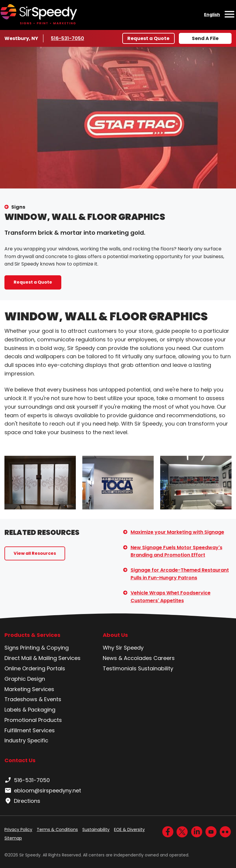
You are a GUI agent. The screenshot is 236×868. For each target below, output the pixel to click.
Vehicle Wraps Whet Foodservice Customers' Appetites (171, 597)
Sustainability (156, 668)
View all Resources (35, 553)
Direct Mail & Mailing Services (42, 658)
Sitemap (13, 838)
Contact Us (20, 760)
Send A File (205, 38)
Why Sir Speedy (123, 648)
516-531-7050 (69, 38)
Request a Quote (148, 38)
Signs (18, 207)
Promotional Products (33, 720)
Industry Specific (26, 740)
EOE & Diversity (129, 829)
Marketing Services (29, 689)
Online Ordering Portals (35, 668)
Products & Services (32, 635)
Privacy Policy (18, 829)
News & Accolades (127, 658)
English (212, 15)
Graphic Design (25, 679)
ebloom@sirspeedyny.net (43, 791)
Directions (22, 801)
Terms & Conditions (57, 829)
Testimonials (120, 668)
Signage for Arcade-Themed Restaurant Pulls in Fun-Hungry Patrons (180, 574)
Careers (164, 658)
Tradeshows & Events (33, 699)
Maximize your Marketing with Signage (177, 532)
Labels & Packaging (30, 710)
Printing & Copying (44, 648)
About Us (115, 635)
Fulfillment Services (30, 730)
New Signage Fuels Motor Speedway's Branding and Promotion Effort (176, 551)
